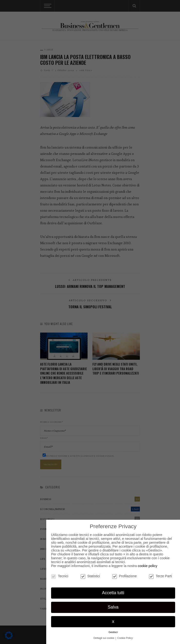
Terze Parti (160, 576)
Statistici (90, 576)
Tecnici (60, 576)
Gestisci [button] (113, 632)
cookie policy (147, 566)
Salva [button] (113, 607)
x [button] (113, 621)
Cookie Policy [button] (125, 638)
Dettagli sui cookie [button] (104, 638)
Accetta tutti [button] (113, 593)
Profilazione (124, 576)
